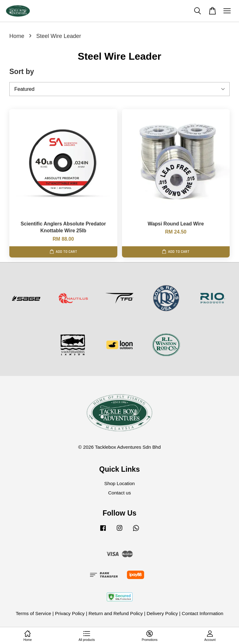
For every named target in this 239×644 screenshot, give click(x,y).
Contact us (119, 493)
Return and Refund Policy (115, 613)
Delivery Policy (162, 613)
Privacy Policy (70, 613)
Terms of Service (33, 613)
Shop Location (119, 483)
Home (17, 36)
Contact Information (203, 613)
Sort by (22, 72)
